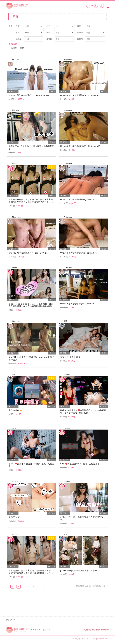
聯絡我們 (52, 631)
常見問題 (81, 631)
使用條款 (93, 631)
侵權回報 (105, 631)
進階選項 (13, 44)
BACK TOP (58, 621)
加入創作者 (38, 631)
